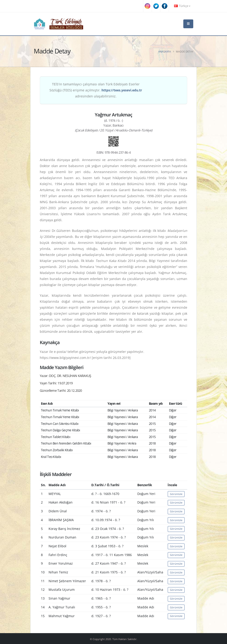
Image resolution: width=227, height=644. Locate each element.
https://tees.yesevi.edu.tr (122, 90)
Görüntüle (176, 494)
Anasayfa (165, 51)
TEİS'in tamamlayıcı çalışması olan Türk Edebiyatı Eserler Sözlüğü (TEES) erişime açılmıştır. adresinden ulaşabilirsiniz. (96, 90)
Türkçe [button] (182, 6)
